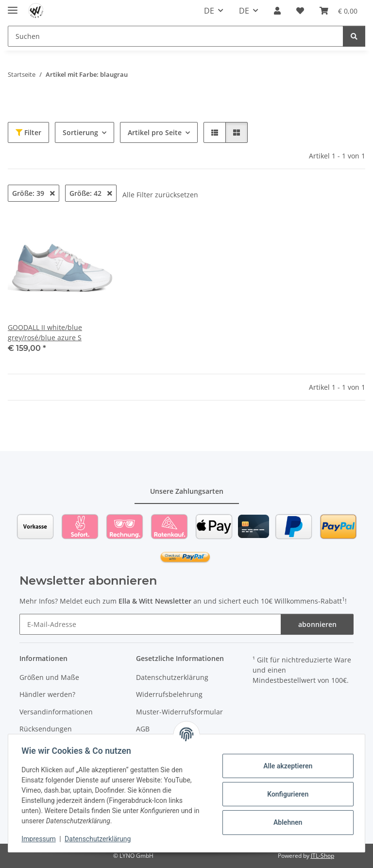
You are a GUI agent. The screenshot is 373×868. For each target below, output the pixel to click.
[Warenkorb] (339, 11)
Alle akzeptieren (285, 766)
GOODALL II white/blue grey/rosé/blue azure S (45, 332)
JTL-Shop (322, 856)
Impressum (41, 839)
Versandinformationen (56, 712)
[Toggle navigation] (13, 6)
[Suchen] (176, 36)
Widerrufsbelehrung (169, 694)
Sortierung (80, 132)
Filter (28, 132)
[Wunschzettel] (300, 11)
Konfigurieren (285, 794)
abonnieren (317, 624)
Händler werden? (47, 694)
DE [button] (209, 11)
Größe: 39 (34, 193)
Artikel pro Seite (155, 132)
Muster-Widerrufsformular (179, 712)
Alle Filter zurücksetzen (160, 195)
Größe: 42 (91, 193)
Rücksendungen (46, 729)
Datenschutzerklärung (100, 839)
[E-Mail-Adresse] (150, 624)
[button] (277, 11)
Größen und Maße (49, 677)
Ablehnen (285, 822)
